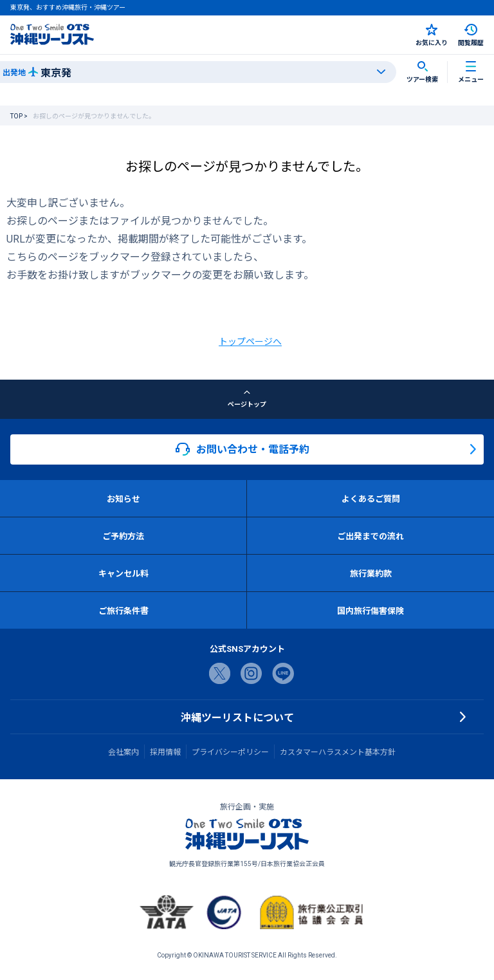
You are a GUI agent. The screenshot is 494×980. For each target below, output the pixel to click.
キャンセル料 (123, 573)
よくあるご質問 (371, 498)
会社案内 (123, 752)
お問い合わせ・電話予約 (242, 449)
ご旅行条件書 (123, 610)
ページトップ (247, 399)
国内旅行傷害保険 (370, 610)
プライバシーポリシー (230, 752)
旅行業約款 (371, 573)
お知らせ (123, 498)
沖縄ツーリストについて (237, 717)
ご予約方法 (123, 536)
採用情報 (165, 752)
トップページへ (250, 341)
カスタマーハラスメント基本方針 (338, 752)
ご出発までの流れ (370, 536)
